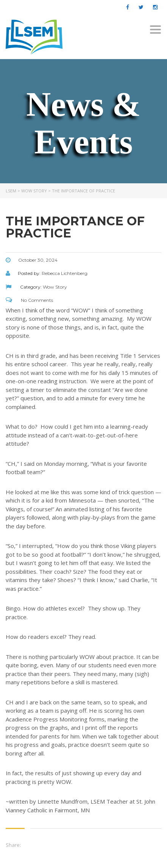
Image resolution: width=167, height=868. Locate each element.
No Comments (29, 300)
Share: (13, 845)
